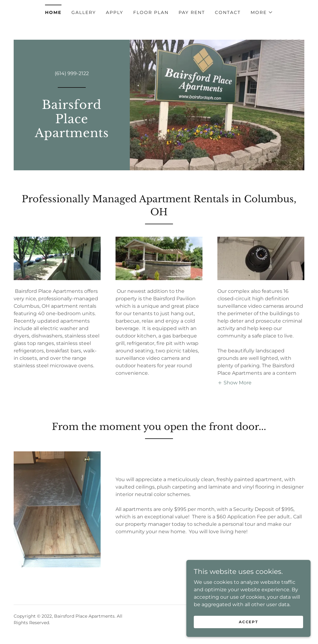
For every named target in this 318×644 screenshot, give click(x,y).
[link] (72, 135)
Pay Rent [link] (192, 12)
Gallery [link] (84, 12)
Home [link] (53, 12)
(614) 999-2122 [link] (72, 73)
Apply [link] (115, 12)
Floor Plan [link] (151, 12)
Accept (248, 622)
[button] (262, 12)
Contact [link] (228, 12)
